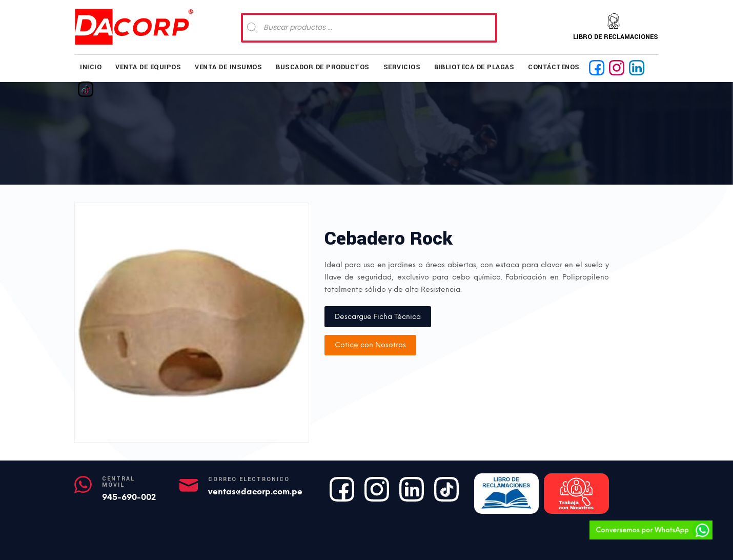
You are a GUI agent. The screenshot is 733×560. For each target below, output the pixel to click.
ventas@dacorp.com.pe (255, 492)
